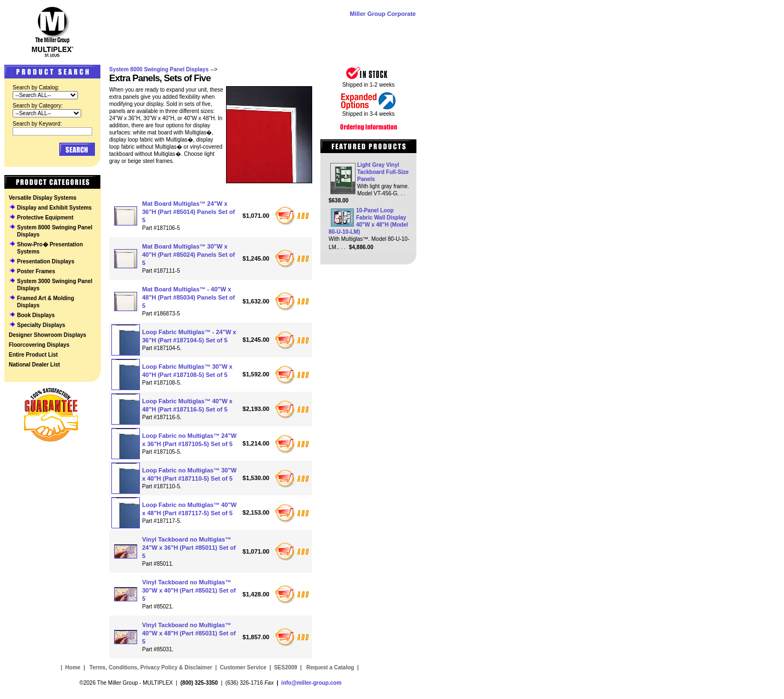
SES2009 (285, 667)
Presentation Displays (46, 261)
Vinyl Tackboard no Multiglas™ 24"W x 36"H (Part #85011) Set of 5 (189, 548)
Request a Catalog (329, 667)
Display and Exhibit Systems (54, 208)
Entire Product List (33, 355)
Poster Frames (36, 271)
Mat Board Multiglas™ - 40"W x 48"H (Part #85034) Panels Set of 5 (188, 297)
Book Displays (36, 315)
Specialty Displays (41, 325)
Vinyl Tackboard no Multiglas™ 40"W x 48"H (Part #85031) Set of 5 (189, 633)
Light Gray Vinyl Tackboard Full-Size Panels (383, 172)
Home (73, 667)
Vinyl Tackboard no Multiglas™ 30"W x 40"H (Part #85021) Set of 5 (189, 590)
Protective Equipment (45, 218)
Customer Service (243, 667)
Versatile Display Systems (43, 198)
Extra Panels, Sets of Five (160, 78)
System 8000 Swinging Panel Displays (159, 69)
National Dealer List (34, 365)
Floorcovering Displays (39, 345)
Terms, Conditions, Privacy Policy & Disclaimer (151, 667)
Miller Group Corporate (383, 14)
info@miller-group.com (312, 683)
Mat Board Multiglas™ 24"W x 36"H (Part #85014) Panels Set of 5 (188, 212)
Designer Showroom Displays (47, 335)
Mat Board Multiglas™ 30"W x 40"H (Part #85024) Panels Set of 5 (188, 255)
